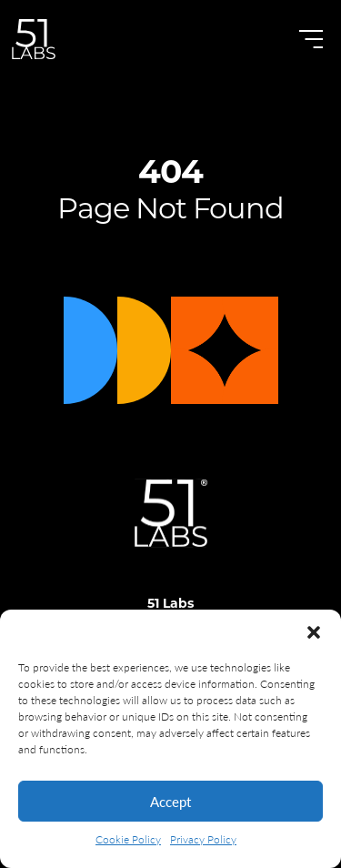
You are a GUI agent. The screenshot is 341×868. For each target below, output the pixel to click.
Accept (170, 801)
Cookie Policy (128, 839)
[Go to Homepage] (34, 39)
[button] (314, 632)
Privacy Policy (203, 839)
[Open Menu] (311, 39)
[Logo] (171, 544)
